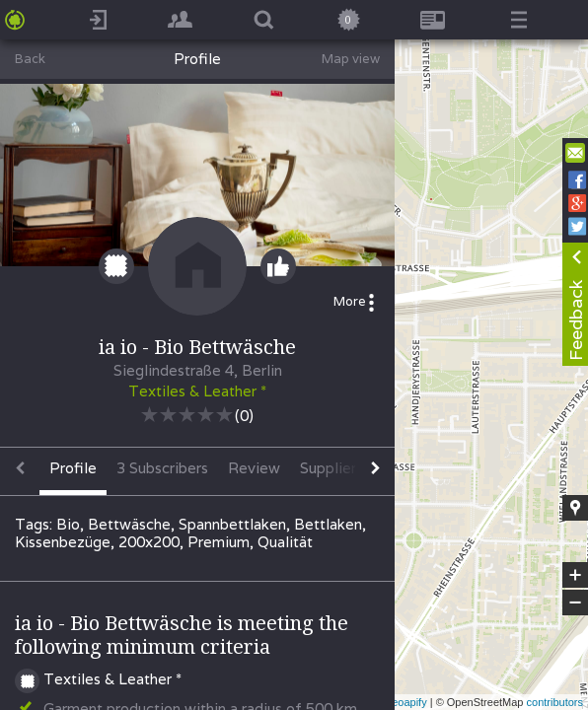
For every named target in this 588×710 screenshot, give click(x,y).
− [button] (575, 603)
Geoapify (405, 702)
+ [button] (576, 575)
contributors (555, 702)
